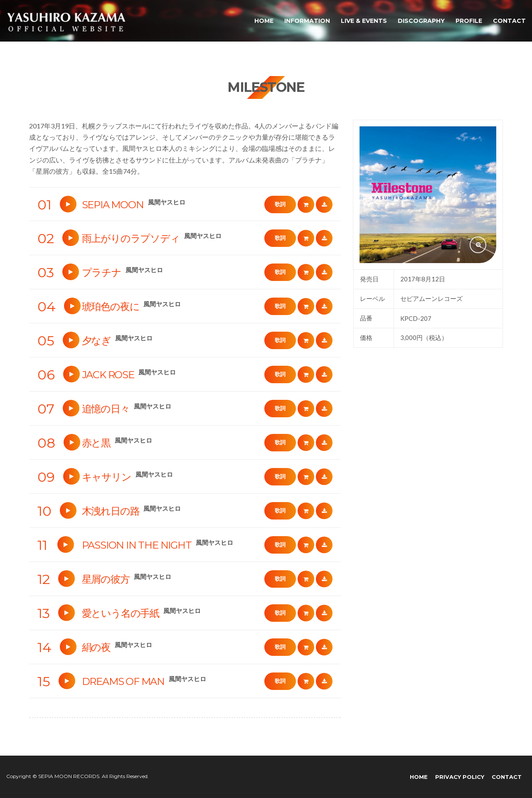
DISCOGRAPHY (421, 21)
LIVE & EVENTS (364, 21)
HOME (264, 21)
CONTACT (509, 21)
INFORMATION (307, 21)
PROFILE (469, 21)
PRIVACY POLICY (460, 777)
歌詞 (280, 204)
